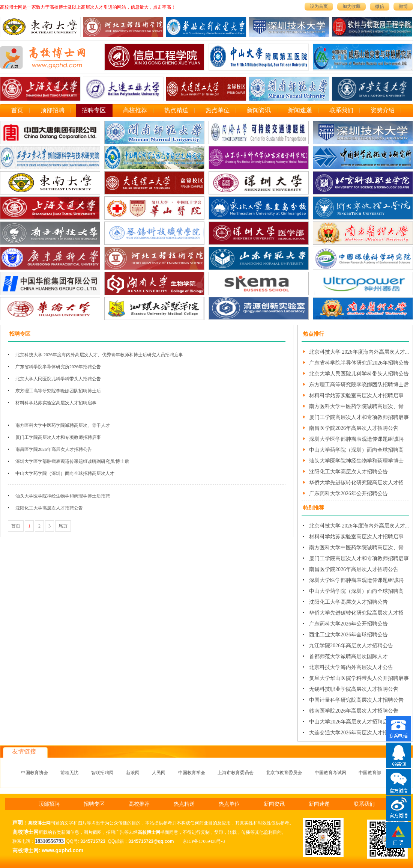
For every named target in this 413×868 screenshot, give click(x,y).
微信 (380, 6)
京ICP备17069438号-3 (204, 841)
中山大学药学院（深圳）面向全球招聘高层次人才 (65, 473)
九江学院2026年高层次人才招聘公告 (351, 646)
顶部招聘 (53, 110)
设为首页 (319, 6)
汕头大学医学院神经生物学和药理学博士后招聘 (63, 496)
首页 (17, 110)
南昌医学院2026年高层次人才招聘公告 (54, 449)
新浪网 (133, 773)
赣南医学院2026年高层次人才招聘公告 (354, 711)
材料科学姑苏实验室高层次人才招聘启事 (56, 403)
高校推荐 (135, 110)
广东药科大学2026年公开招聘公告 (348, 494)
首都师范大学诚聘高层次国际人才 (348, 656)
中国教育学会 (192, 773)
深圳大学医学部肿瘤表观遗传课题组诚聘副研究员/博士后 (72, 461)
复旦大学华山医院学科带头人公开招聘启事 (359, 678)
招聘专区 (94, 110)
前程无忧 (69, 773)
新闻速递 (300, 110)
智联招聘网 (102, 773)
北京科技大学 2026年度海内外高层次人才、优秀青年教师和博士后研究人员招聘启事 (99, 355)
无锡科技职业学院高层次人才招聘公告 (354, 689)
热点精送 (176, 110)
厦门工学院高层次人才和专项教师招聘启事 (58, 437)
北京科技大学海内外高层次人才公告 (351, 667)
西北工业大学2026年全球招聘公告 (348, 635)
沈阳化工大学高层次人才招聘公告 (49, 508)
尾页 (63, 526)
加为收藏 (351, 6)
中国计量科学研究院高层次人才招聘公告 (356, 700)
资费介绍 (383, 110)
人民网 (159, 773)
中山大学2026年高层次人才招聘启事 (351, 722)
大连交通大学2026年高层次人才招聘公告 (356, 733)
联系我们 (341, 110)
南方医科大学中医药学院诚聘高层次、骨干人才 (63, 425)
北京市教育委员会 (284, 773)
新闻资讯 (259, 110)
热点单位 (218, 110)
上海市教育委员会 (236, 773)
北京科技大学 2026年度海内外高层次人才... (359, 352)
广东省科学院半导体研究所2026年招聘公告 (58, 367)
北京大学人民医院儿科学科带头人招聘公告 (58, 379)
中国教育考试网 (330, 773)
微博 (403, 6)
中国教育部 (370, 773)
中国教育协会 (35, 773)
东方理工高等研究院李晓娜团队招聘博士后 (58, 391)
